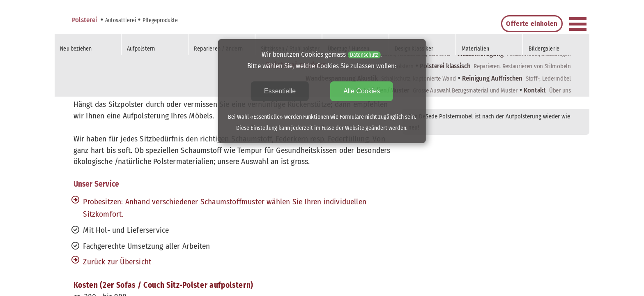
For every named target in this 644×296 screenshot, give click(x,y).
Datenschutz (364, 55)
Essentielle (280, 91)
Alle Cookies (362, 91)
